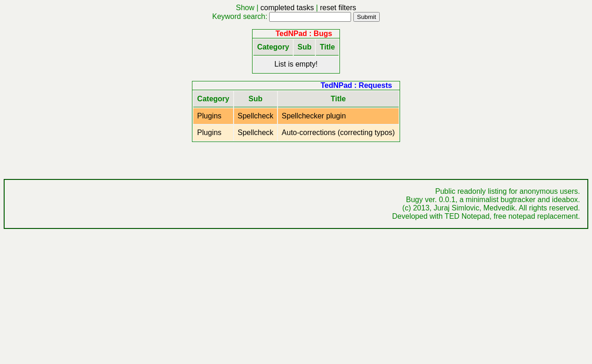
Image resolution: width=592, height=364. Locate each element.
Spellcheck (256, 116)
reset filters (338, 8)
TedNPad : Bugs (304, 34)
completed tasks (287, 8)
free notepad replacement (536, 216)
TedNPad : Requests (356, 85)
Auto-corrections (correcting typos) (338, 133)
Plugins (209, 116)
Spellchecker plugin (314, 116)
